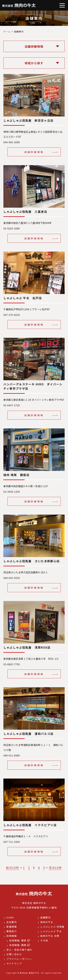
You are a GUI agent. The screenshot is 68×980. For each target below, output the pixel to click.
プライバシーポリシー (19, 959)
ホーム (7, 31)
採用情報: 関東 (18, 940)
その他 (44, 940)
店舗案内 (45, 917)
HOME (10, 917)
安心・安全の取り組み (19, 950)
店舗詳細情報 (34, 152)
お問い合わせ (14, 954)
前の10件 (13, 868)
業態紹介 (12, 931)
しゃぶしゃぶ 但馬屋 (52, 927)
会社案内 (12, 922)
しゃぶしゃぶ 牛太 (51, 931)
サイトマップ (14, 963)
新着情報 (12, 927)
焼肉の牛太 (47, 922)
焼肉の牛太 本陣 (50, 936)
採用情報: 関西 (18, 945)
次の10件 (55, 868)
